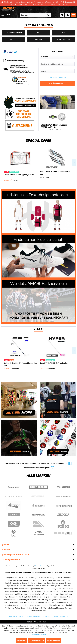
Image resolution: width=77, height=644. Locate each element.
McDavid (14, 524)
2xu (63, 515)
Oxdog (14, 496)
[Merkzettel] (62, 15)
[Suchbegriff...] (35, 15)
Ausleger (44, 57)
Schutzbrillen (63, 40)
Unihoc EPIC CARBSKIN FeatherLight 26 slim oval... (20, 364)
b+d (14, 533)
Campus (63, 506)
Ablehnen (21, 640)
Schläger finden (61, 83)
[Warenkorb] (73, 15)
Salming (63, 487)
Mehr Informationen (38, 635)
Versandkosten (40, 566)
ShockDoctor (38, 524)
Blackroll (63, 533)
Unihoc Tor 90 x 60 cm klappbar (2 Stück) (19, 175)
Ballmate (14, 506)
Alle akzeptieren (36, 640)
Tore (63, 33)
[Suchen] (48, 15)
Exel (38, 496)
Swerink (38, 515)
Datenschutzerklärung (61, 616)
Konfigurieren (54, 640)
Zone (38, 487)
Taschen (39, 40)
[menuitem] (6, 15)
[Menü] (27, 77)
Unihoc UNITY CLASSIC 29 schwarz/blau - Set (55, 173)
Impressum (47, 616)
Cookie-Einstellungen (33, 616)
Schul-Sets (14, 40)
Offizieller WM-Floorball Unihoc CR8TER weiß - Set (54, 126)
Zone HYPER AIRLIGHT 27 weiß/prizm (54, 363)
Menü (6, 14)
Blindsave (38, 506)
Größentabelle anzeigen (57, 77)
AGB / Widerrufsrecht (16, 616)
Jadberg (38, 533)
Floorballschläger (14, 33)
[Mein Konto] (68, 15)
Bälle (38, 33)
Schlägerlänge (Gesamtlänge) (52, 64)
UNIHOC (14, 487)
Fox (63, 524)
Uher (14, 515)
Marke (43, 71)
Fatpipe (63, 496)
